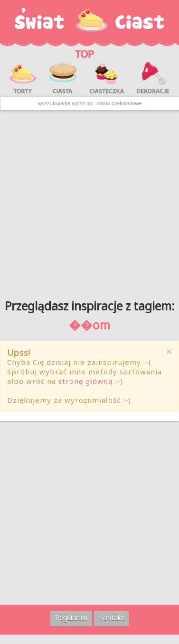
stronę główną (85, 381)
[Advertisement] (89, 201)
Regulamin (71, 618)
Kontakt (111, 618)
